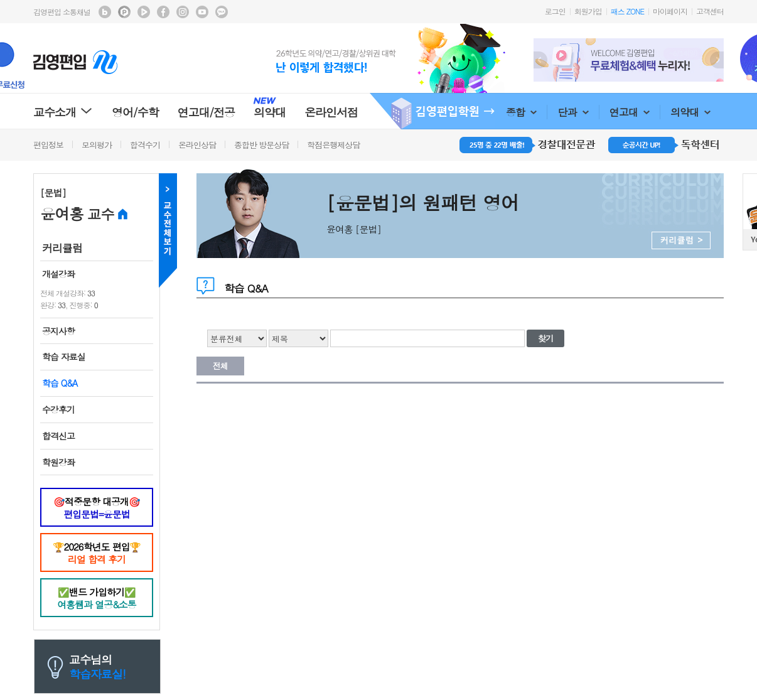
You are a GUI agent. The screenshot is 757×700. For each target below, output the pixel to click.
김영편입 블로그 (105, 12)
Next (717, 60)
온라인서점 (331, 112)
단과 (573, 112)
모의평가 (97, 145)
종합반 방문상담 (261, 145)
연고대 (630, 112)
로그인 (555, 11)
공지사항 (58, 331)
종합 (521, 112)
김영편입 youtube (202, 12)
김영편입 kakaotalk (222, 12)
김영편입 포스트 (124, 12)
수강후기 (58, 409)
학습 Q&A (60, 383)
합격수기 (145, 145)
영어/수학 (135, 112)
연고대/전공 (207, 112)
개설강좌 (58, 274)
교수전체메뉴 (168, 230)
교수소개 (63, 112)
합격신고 (58, 436)
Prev (540, 60)
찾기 (545, 338)
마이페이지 (670, 11)
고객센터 (710, 11)
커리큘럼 (62, 248)
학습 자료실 (64, 357)
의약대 (690, 112)
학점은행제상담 (333, 145)
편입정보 (48, 145)
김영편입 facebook (163, 12)
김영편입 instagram (183, 12)
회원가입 (588, 11)
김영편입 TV (144, 12)
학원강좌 (58, 462)
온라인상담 (197, 145)
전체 (220, 366)
